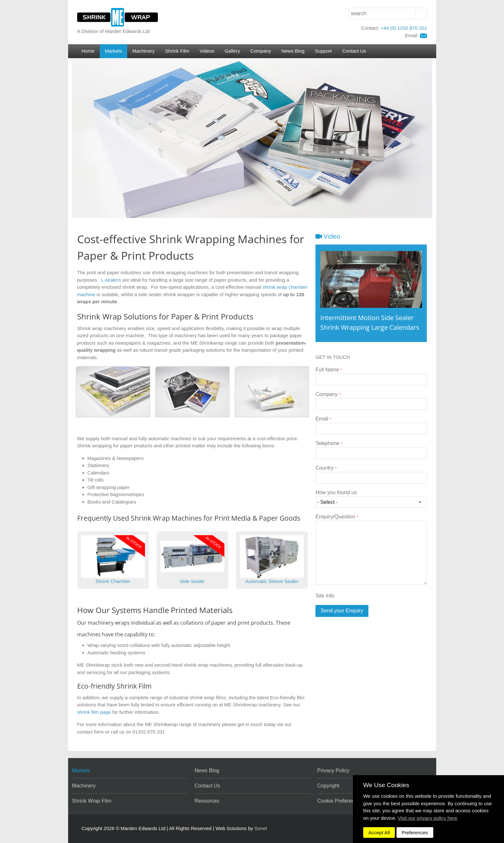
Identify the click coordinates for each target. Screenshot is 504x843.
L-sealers (111, 280)
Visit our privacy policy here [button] (428, 818)
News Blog (293, 51)
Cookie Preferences (340, 801)
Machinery (144, 51)
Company (261, 51)
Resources (207, 801)
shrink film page (94, 712)
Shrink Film (177, 51)
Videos (207, 51)
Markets (113, 51)
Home (88, 51)
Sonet (261, 828)
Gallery (232, 51)
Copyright (328, 786)
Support (323, 51)
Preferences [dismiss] (415, 833)
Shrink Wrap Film (92, 801)
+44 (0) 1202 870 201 (404, 28)
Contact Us (354, 51)
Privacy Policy (334, 770)
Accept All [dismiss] (379, 833)
